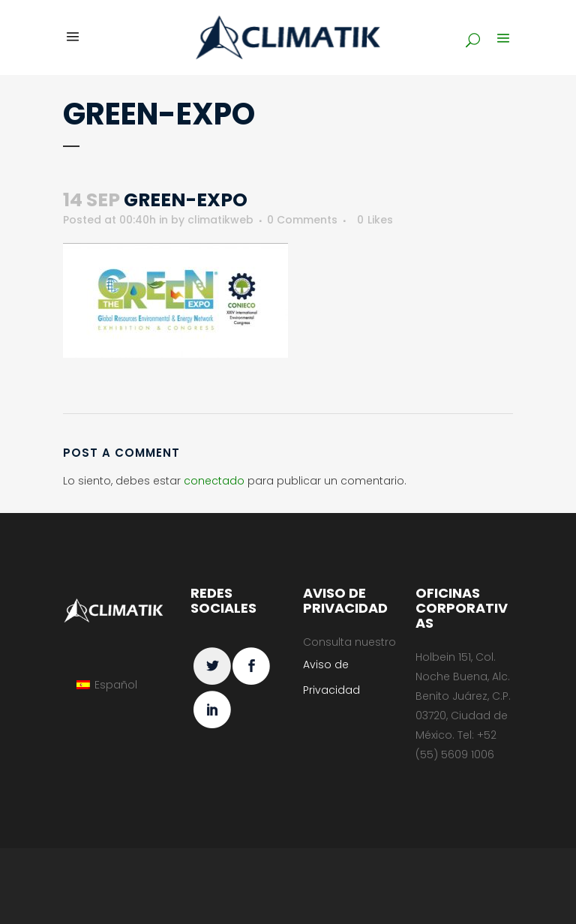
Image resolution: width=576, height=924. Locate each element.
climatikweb (220, 220)
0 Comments (302, 220)
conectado (214, 481)
